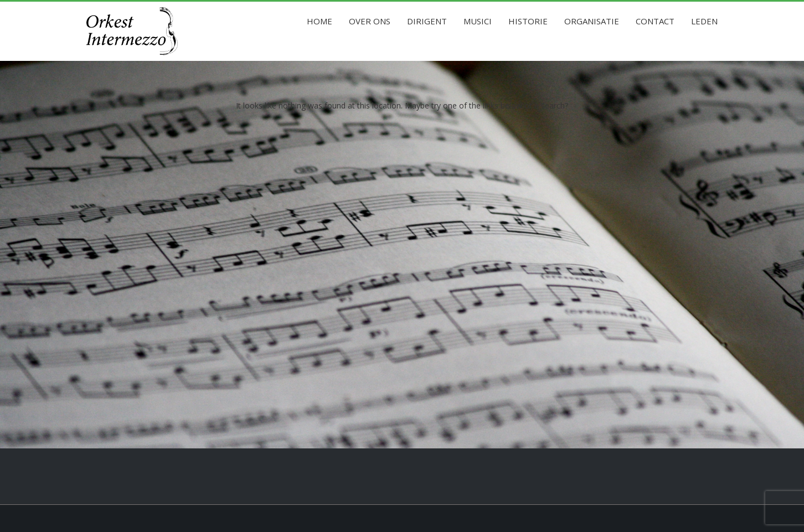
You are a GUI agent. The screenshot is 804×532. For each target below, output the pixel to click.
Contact (655, 21)
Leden (704, 21)
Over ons (370, 21)
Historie (528, 21)
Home (319, 21)
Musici (478, 21)
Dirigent (427, 21)
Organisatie (592, 21)
